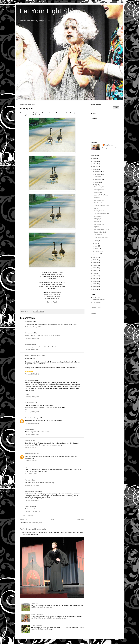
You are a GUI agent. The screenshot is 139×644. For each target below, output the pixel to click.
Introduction (96, 298)
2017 (95, 268)
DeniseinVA (29, 440)
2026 (95, 159)
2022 (95, 169)
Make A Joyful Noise (37, 615)
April (96, 246)
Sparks (96, 227)
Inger (27, 467)
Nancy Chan (29, 344)
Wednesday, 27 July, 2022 (33, 327)
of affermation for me (99, 300)
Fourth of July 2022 (100, 232)
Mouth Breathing (99, 203)
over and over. (97, 302)
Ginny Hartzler (109, 145)
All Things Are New (36, 626)
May (96, 243)
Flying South (98, 216)
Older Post (80, 519)
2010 (95, 287)
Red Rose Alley (30, 380)
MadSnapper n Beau (31, 491)
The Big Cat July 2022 (101, 237)
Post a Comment (28, 516)
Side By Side (98, 192)
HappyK (27, 429)
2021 (95, 257)
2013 (95, 279)
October (97, 177)
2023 (95, 166)
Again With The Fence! (101, 195)
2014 (95, 276)
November (98, 174)
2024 (95, 164)
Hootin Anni (29, 333)
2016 (95, 271)
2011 (95, 284)
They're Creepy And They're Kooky (33, 529)
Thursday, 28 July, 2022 (32, 338)
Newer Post (24, 519)
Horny (96, 208)
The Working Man (100, 187)
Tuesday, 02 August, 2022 (33, 500)
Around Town (98, 235)
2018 (95, 265)
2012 (95, 281)
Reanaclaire (29, 322)
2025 (95, 161)
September (98, 179)
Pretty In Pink (98, 222)
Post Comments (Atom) (35, 523)
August (97, 182)
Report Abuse (96, 308)
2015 (95, 273)
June (96, 241)
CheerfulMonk (29, 506)
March (97, 249)
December (98, 171)
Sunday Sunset (99, 190)
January (97, 254)
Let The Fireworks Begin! (102, 229)
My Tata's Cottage (31, 454)
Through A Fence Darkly (102, 206)
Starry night (98, 219)
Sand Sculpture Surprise (102, 213)
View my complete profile (109, 148)
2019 (95, 263)
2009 (95, 289)
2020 (95, 260)
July (96, 185)
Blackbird (97, 198)
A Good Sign (34, 604)
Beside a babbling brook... (33, 356)
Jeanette (28, 480)
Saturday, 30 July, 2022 (32, 485)
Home (52, 519)
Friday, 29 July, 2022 (31, 448)
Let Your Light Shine (50, 11)
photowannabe (30, 403)
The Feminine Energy (32, 418)
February (98, 251)
